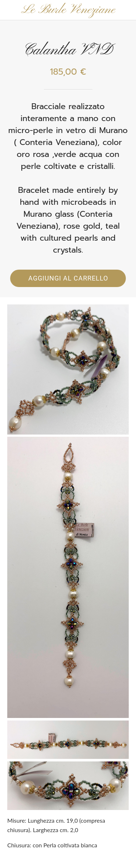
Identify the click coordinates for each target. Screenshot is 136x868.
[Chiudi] (10, 10)
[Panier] (126, 10)
